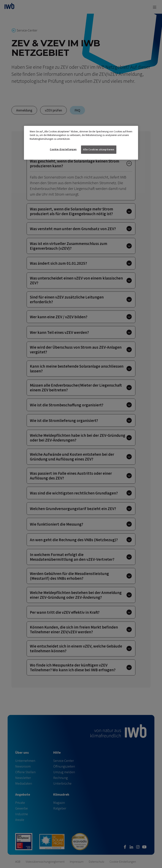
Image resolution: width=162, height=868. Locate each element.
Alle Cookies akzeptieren (99, 150)
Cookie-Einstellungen (63, 149)
